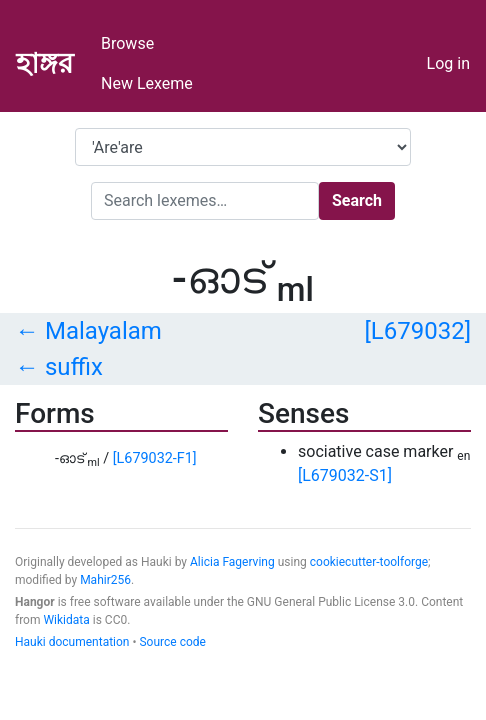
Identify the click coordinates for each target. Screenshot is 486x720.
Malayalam (103, 331)
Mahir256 (105, 580)
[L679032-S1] (345, 475)
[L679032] (417, 331)
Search (357, 200)
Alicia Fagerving (232, 562)
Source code (172, 642)
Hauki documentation (72, 642)
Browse (127, 43)
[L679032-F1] (155, 458)
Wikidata (66, 620)
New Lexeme (147, 83)
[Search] (205, 201)
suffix (74, 367)
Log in (448, 63)
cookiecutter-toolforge (369, 562)
